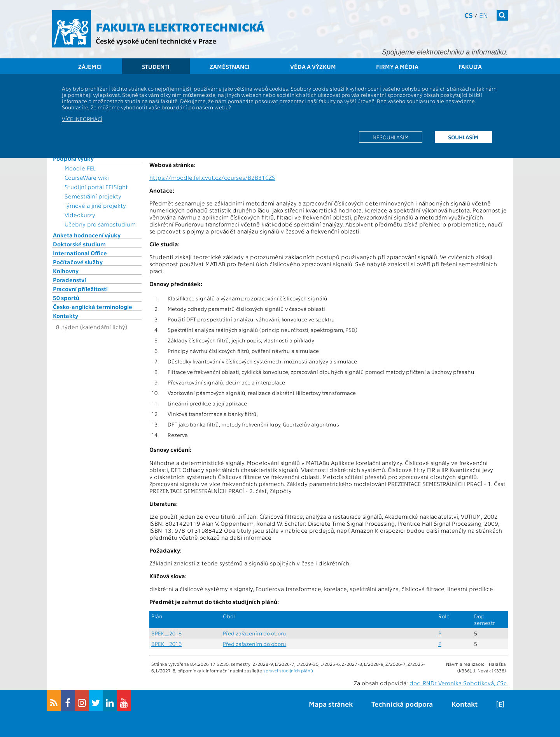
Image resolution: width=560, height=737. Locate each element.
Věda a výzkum (313, 67)
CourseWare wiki (87, 177)
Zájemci (90, 67)
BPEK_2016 (166, 644)
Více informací (82, 119)
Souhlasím (463, 137)
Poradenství (69, 280)
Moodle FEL (80, 168)
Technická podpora (402, 704)
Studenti (156, 67)
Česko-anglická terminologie (93, 307)
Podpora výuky (73, 158)
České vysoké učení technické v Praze (156, 41)
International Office (80, 253)
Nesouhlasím (391, 137)
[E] (500, 704)
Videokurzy (80, 215)
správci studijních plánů (288, 670)
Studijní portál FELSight (96, 187)
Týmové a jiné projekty (95, 205)
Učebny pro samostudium (100, 224)
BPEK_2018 (166, 633)
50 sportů (66, 298)
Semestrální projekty (93, 196)
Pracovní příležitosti (80, 289)
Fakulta (470, 67)
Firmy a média (397, 67)
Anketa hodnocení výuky (87, 235)
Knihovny (66, 271)
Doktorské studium (79, 244)
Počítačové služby (78, 262)
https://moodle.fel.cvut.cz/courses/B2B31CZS (212, 177)
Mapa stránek (331, 704)
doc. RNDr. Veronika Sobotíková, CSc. (459, 683)
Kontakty (66, 316)
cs (469, 15)
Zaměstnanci (230, 67)
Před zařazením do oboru (255, 633)
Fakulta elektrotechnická (180, 26)
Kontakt (465, 704)
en (484, 15)
